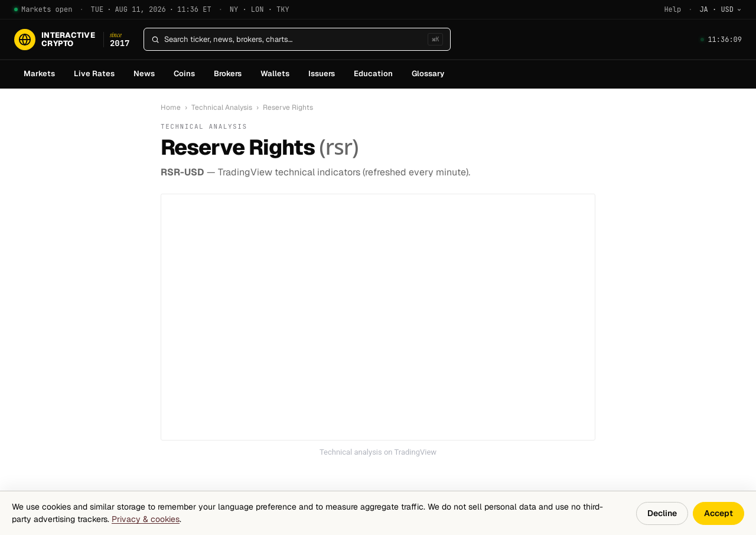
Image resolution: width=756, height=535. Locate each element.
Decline (662, 513)
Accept (718, 513)
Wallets (275, 74)
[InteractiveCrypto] (72, 40)
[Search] (294, 40)
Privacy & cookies (146, 519)
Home (171, 107)
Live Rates (94, 74)
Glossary (428, 74)
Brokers (228, 74)
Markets (39, 74)
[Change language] (721, 9)
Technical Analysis (222, 107)
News (144, 74)
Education (373, 74)
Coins (184, 74)
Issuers (322, 74)
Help (672, 9)
